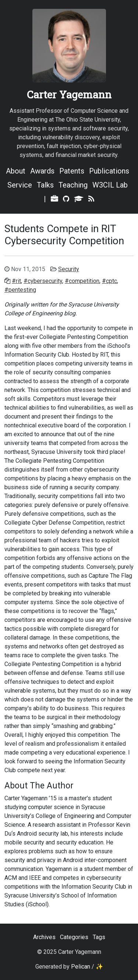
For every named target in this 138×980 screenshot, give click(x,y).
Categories (74, 937)
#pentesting (20, 290)
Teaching (73, 185)
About (16, 171)
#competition (82, 281)
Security (69, 269)
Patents (72, 171)
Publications (109, 171)
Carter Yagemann (69, 94)
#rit (16, 281)
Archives (44, 937)
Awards (42, 171)
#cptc (109, 281)
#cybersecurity (43, 281)
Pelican (81, 967)
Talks (45, 185)
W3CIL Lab (110, 185)
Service (20, 185)
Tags (99, 937)
